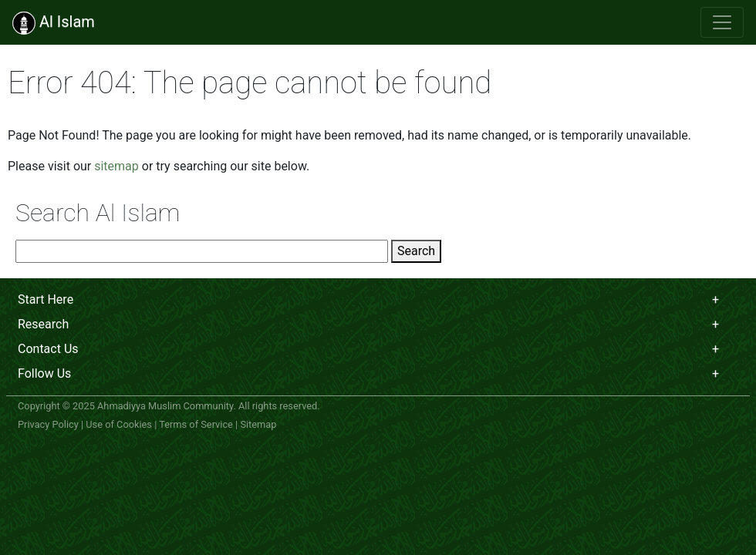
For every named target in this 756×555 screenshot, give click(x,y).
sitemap (116, 166)
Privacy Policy (48, 424)
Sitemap (258, 424)
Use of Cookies (119, 424)
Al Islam (54, 23)
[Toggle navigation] (722, 22)
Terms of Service (196, 424)
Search (416, 251)
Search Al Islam (98, 213)
